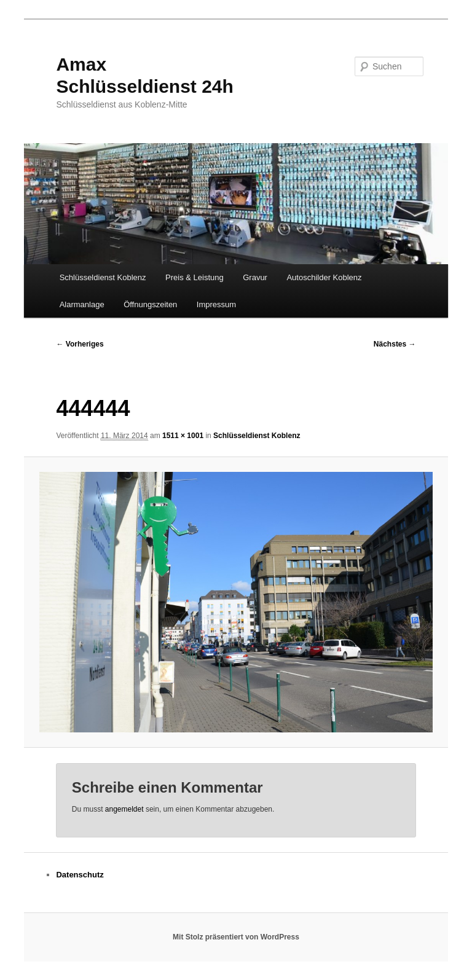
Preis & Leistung (195, 277)
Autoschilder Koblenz (324, 277)
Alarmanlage (82, 304)
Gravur (255, 277)
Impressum (216, 304)
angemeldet (124, 809)
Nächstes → (395, 344)
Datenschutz (80, 875)
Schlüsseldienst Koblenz (103, 277)
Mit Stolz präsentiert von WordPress (236, 937)
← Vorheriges (80, 344)
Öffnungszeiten (150, 304)
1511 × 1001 (183, 436)
